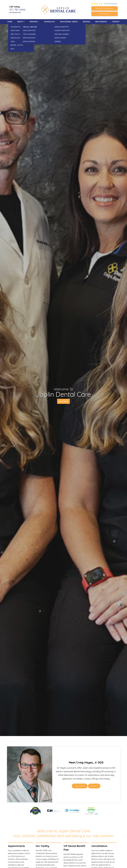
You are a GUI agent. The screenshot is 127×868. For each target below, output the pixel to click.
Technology (49, 22)
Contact (116, 22)
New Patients (101, 22)
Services (33, 22)
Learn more (80, 786)
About (20, 22)
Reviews (86, 22)
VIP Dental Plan (15, 12)
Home (10, 22)
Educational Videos (69, 22)
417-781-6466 (17, 10)
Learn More (63, 402)
